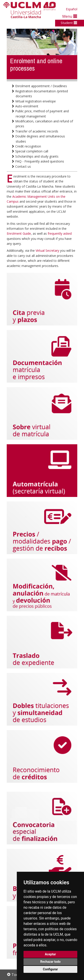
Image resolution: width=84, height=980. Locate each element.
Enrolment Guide (19, 233)
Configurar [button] (51, 969)
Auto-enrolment (25, 106)
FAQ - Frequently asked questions (38, 161)
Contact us (21, 166)
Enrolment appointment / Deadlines (39, 86)
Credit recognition (26, 146)
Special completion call (30, 151)
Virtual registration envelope (33, 101)
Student (69, 23)
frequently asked (60, 233)
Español (72, 9)
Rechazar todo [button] (51, 962)
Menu (70, 16)
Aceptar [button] (50, 954)
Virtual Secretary (48, 250)
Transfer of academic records (35, 131)
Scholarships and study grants (35, 156)
